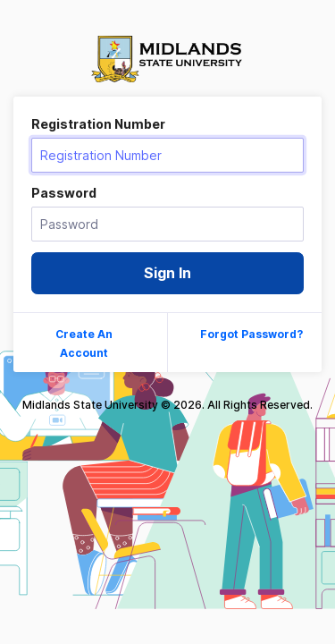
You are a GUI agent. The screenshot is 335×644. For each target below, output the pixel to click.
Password (64, 193)
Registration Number (98, 124)
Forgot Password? (251, 334)
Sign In (167, 273)
